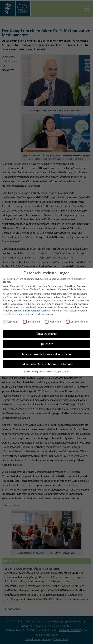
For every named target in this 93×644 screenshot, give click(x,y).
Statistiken (31, 322)
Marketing (53, 322)
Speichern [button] (46, 344)
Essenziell (10, 322)
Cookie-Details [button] (31, 372)
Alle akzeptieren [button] (46, 334)
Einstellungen (17, 314)
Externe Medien (77, 322)
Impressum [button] (64, 372)
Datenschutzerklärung (37, 311)
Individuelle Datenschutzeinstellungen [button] (47, 364)
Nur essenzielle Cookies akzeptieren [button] (46, 354)
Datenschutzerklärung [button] (48, 372)
